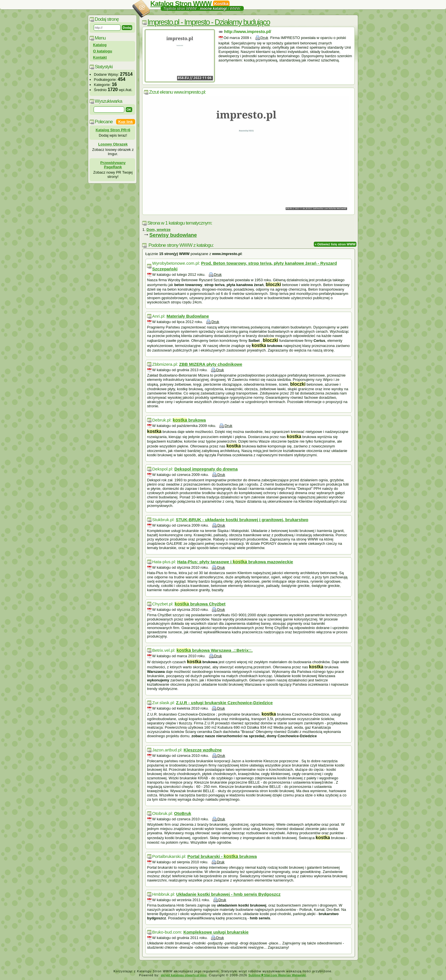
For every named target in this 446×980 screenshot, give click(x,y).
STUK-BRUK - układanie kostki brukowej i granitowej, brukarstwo (242, 520)
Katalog (100, 45)
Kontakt (100, 57)
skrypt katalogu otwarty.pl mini (184, 975)
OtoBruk (183, 813)
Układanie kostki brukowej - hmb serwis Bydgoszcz (229, 894)
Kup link (126, 122)
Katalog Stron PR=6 (113, 130)
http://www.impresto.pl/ (248, 31)
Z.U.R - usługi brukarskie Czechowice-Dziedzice (224, 703)
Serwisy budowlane (173, 235)
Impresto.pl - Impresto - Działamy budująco (209, 22)
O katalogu (103, 51)
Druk (264, 38)
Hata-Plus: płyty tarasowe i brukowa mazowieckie (235, 562)
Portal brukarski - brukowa (222, 856)
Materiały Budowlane (188, 316)
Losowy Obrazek (113, 144)
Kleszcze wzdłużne (203, 750)
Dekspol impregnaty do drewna (206, 469)
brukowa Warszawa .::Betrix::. (214, 650)
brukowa (189, 420)
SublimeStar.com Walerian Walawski (277, 975)
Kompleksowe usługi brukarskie (216, 932)
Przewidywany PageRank (113, 165)
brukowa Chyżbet (200, 604)
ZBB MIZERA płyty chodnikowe (211, 364)
